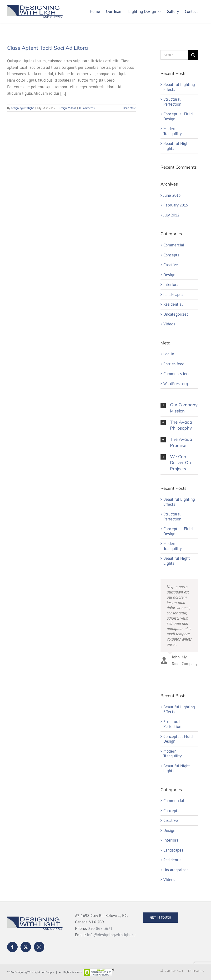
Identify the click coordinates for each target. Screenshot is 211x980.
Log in (169, 354)
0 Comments (87, 108)
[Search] (193, 55)
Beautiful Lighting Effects (179, 87)
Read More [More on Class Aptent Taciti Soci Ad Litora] (130, 108)
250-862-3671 (100, 928)
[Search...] (174, 55)
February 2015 (176, 205)
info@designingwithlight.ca (111, 935)
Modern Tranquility (173, 131)
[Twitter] (26, 947)
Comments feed (177, 374)
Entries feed (174, 364)
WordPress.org (176, 384)
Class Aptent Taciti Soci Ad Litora (48, 48)
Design (63, 108)
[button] (179, 408)
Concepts (171, 255)
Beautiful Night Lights (177, 146)
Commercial (174, 245)
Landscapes (173, 295)
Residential (173, 304)
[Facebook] (12, 947)
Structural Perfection (172, 102)
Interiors (171, 285)
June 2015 (172, 195)
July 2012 (171, 215)
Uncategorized (176, 314)
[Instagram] (39, 947)
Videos (72, 108)
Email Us (196, 971)
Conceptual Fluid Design (178, 116)
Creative (171, 265)
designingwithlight (22, 108)
